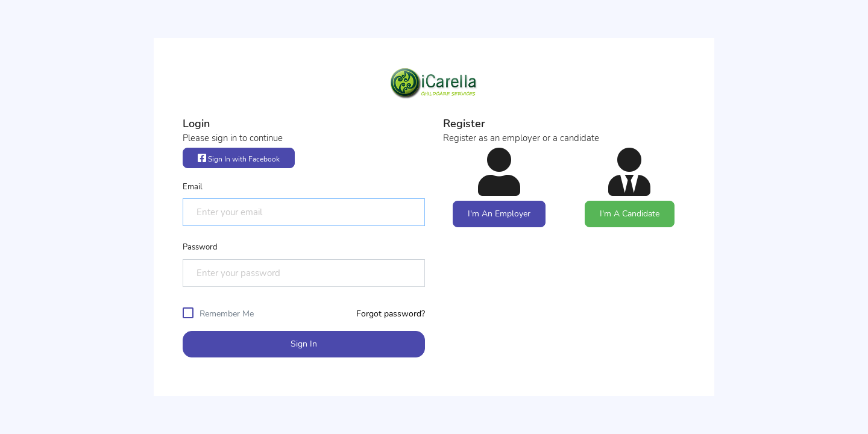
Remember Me (227, 313)
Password (200, 247)
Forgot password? (391, 314)
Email (193, 187)
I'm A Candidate (630, 214)
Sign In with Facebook (239, 159)
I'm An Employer (499, 214)
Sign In (304, 344)
